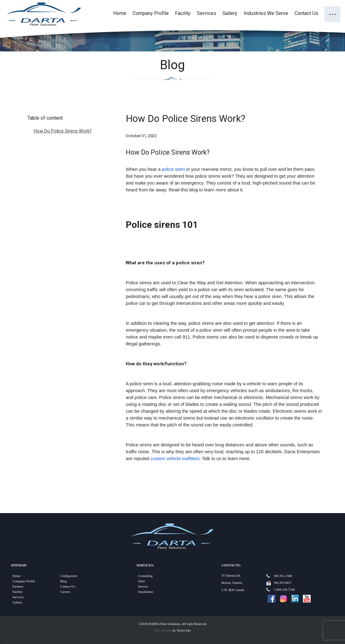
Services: (145, 565)
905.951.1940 (283, 576)
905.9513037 (283, 583)
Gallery (230, 13)
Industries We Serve (266, 13)
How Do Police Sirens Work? (63, 131)
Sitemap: (19, 565)
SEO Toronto (163, 630)
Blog (63, 581)
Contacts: (231, 565)
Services (207, 13)
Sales (142, 581)
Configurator (69, 576)
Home (120, 13)
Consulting (146, 576)
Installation (146, 592)
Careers (65, 592)
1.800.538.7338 (284, 590)
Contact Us (306, 13)
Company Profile (151, 13)
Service (143, 586)
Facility (183, 13)
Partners (18, 586)
